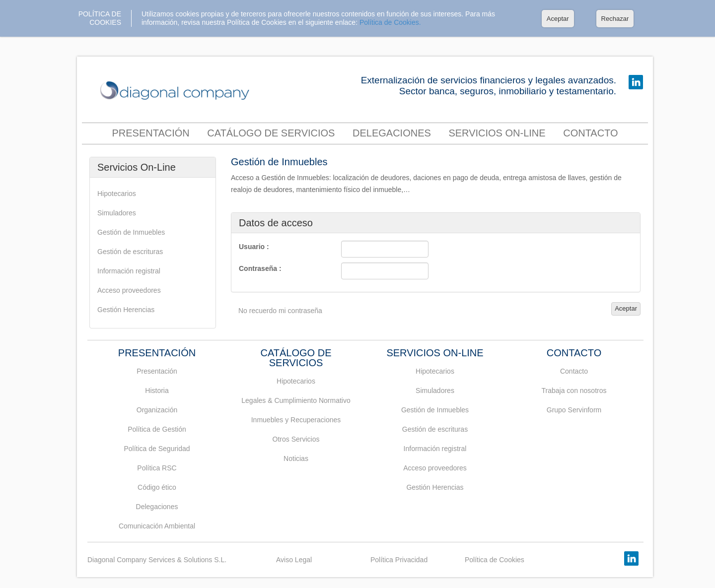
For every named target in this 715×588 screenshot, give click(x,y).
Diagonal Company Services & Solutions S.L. (157, 560)
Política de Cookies (495, 560)
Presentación (150, 133)
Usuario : (254, 247)
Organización (157, 410)
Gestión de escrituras (130, 252)
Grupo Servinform (574, 410)
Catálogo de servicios (271, 133)
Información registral (129, 271)
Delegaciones (392, 133)
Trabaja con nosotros (574, 391)
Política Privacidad (399, 560)
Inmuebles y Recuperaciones (296, 420)
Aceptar (558, 19)
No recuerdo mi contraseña (280, 311)
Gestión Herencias (126, 310)
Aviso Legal (294, 560)
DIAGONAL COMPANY (177, 91)
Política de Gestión (157, 429)
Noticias (296, 458)
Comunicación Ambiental (157, 526)
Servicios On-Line (497, 133)
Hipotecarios (117, 194)
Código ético (157, 487)
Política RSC (157, 468)
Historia (157, 391)
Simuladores (117, 213)
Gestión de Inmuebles (131, 232)
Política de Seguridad (157, 449)
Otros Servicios (296, 439)
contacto (590, 133)
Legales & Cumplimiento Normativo (296, 400)
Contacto (574, 371)
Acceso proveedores (129, 290)
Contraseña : (260, 268)
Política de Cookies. (390, 22)
